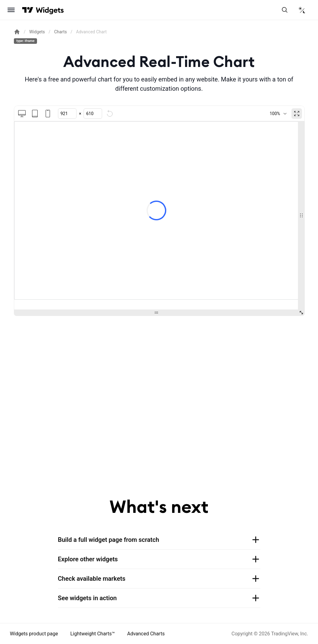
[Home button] (50, 10)
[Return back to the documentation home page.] (17, 32)
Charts (60, 32)
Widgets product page (34, 634)
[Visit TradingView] (28, 10)
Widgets (37, 32)
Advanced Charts (146, 634)
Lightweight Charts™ (93, 634)
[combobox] (278, 114)
